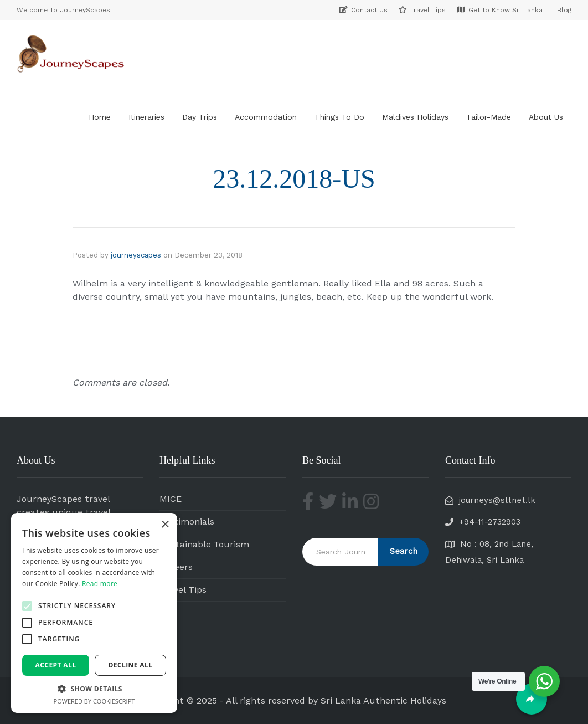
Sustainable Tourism (204, 544)
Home (100, 117)
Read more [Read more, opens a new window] (100, 584)
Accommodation (266, 117)
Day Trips (200, 117)
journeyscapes (136, 255)
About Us (546, 117)
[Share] (532, 699)
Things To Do (339, 117)
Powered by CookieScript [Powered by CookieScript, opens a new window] (94, 701)
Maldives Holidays (415, 117)
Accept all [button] (56, 665)
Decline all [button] (131, 665)
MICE (171, 499)
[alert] (94, 613)
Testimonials (187, 522)
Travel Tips (183, 590)
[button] (27, 606)
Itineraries (146, 117)
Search (404, 551)
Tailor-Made (489, 117)
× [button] (165, 525)
